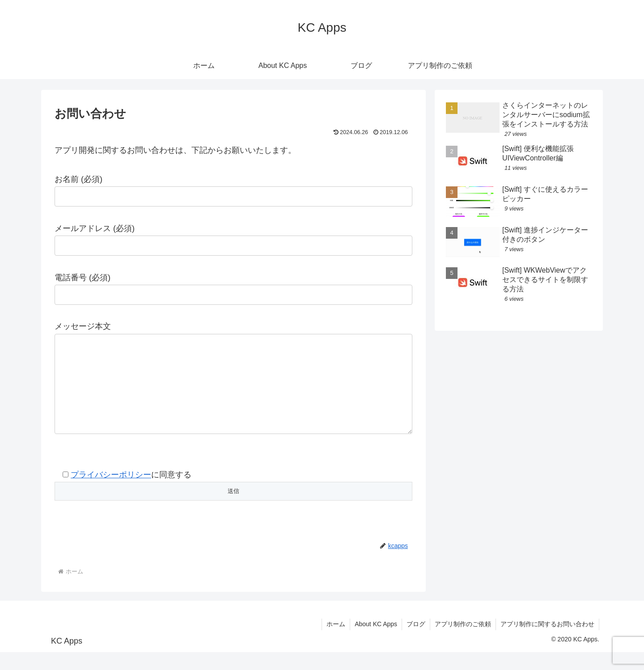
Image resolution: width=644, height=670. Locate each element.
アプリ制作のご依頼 (463, 642)
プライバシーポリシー (111, 493)
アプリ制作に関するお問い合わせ (547, 642)
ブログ (416, 642)
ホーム (336, 642)
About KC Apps (376, 642)
